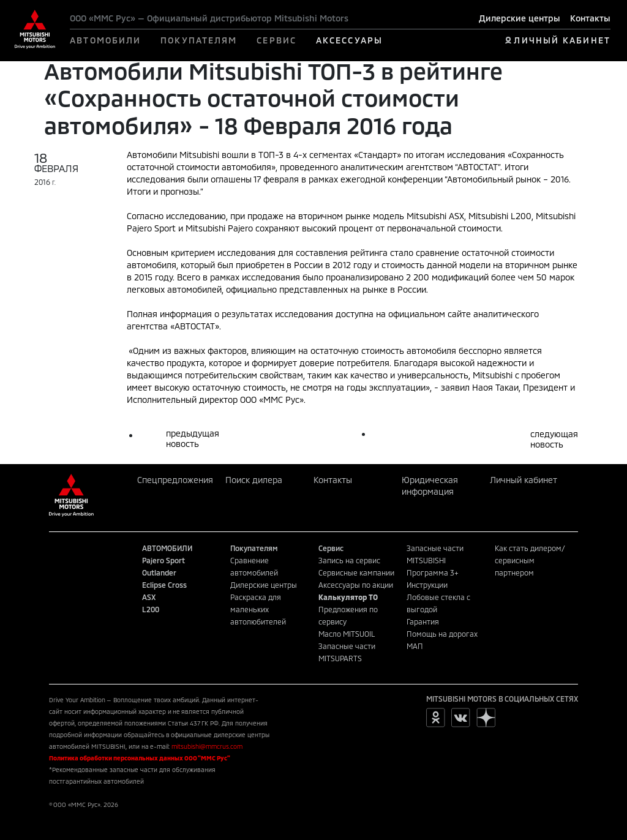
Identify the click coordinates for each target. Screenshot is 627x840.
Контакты (590, 18)
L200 (151, 609)
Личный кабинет (524, 480)
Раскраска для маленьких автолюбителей (258, 609)
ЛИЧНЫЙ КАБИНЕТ (562, 40)
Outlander (159, 572)
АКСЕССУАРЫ (349, 40)
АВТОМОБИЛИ (105, 40)
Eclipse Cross (164, 585)
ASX (149, 597)
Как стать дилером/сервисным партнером (530, 560)
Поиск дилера (254, 480)
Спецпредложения (175, 480)
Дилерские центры (520, 18)
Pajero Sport (163, 560)
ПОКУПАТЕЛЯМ (199, 40)
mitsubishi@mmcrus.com (207, 746)
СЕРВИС (276, 40)
